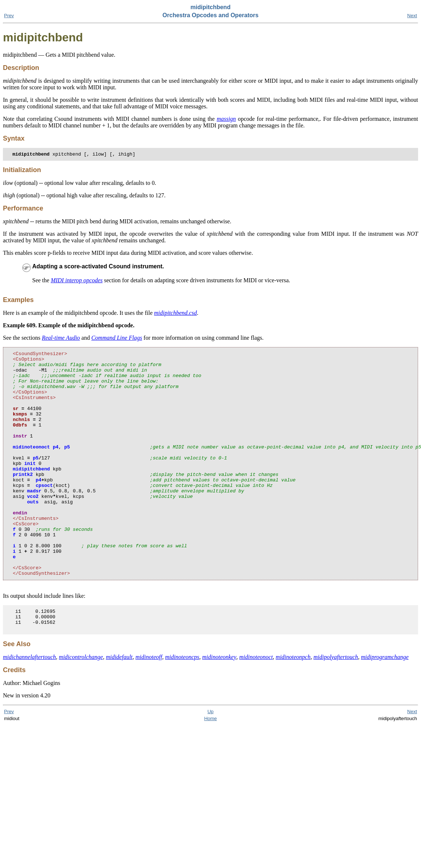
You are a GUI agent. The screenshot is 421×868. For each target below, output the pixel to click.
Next (412, 16)
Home (211, 769)
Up (211, 762)
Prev (9, 16)
